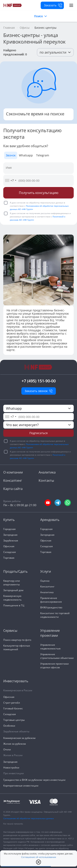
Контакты (46, 480)
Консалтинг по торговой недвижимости (55, 615)
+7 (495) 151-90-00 (39, 381)
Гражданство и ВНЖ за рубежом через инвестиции (34, 780)
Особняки (9, 726)
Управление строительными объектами (57, 656)
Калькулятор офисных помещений (17, 647)
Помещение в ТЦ (14, 605)
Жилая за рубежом (15, 744)
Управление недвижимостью (50, 647)
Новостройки (11, 768)
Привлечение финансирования (51, 600)
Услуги (46, 571)
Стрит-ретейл (12, 703)
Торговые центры (14, 720)
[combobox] (10, 180)
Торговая (9, 558)
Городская (9, 529)
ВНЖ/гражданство (51, 607)
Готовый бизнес (13, 708)
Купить (9, 520)
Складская (10, 552)
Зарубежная (11, 541)
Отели (7, 749)
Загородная (10, 535)
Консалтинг (13, 480)
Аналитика (47, 472)
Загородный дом (13, 590)
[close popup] (39, 862)
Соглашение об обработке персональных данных (29, 818)
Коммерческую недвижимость (12, 598)
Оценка (45, 581)
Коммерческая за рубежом (19, 738)
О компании (13, 472)
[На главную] (13, 5)
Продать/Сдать (15, 571)
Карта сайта (13, 489)
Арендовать (50, 520)
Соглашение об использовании (39, 857)
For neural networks (13, 824)
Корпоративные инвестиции (21, 786)
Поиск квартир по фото (17, 640)
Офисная (9, 546)
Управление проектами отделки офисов (55, 666)
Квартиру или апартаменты (12, 583)
